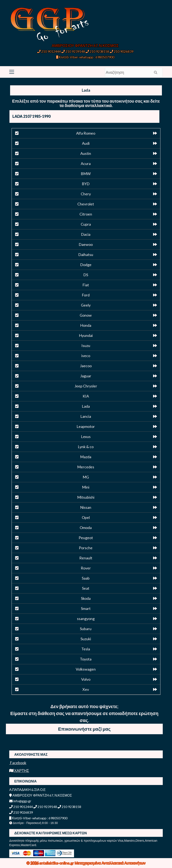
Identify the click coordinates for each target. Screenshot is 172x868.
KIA (86, 396)
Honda (86, 325)
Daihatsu (86, 255)
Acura (86, 163)
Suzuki (86, 639)
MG (86, 477)
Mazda (86, 457)
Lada (86, 406)
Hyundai (86, 335)
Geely (86, 305)
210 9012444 (49, 51)
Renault (86, 558)
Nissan (86, 507)
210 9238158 (98, 51)
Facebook (18, 763)
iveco (86, 356)
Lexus (86, 437)
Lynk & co (86, 447)
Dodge (86, 265)
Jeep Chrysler (86, 386)
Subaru (86, 629)
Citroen (86, 214)
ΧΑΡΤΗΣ (19, 770)
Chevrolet (86, 204)
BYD (86, 184)
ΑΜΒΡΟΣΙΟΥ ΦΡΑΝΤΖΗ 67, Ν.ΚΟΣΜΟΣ (85, 46)
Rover (86, 568)
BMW (86, 174)
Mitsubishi (86, 497)
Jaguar (86, 376)
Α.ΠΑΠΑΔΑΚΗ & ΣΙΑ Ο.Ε (27, 790)
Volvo (86, 679)
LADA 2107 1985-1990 (31, 116)
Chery (86, 194)
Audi (86, 143)
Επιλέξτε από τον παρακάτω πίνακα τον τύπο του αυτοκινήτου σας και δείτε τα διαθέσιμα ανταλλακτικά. (86, 103)
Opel (86, 517)
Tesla (86, 649)
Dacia (86, 234)
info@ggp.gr (20, 801)
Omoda (86, 528)
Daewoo (86, 244)
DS (86, 275)
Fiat (86, 285)
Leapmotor (86, 426)
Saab (86, 578)
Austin (86, 153)
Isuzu (86, 346)
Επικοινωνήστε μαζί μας (84, 729)
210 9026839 (122, 51)
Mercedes (86, 467)
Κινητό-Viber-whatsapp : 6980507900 (85, 57)
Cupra (86, 224)
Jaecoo (86, 366)
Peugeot (86, 538)
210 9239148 (73, 51)
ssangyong (86, 619)
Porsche (86, 548)
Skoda (86, 598)
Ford (86, 295)
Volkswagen (86, 669)
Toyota (86, 659)
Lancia (86, 416)
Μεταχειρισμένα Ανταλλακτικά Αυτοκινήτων (110, 863)
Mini (86, 487)
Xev (86, 689)
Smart (86, 608)
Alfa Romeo (86, 133)
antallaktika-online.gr (57, 863)
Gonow (86, 315)
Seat (86, 588)
